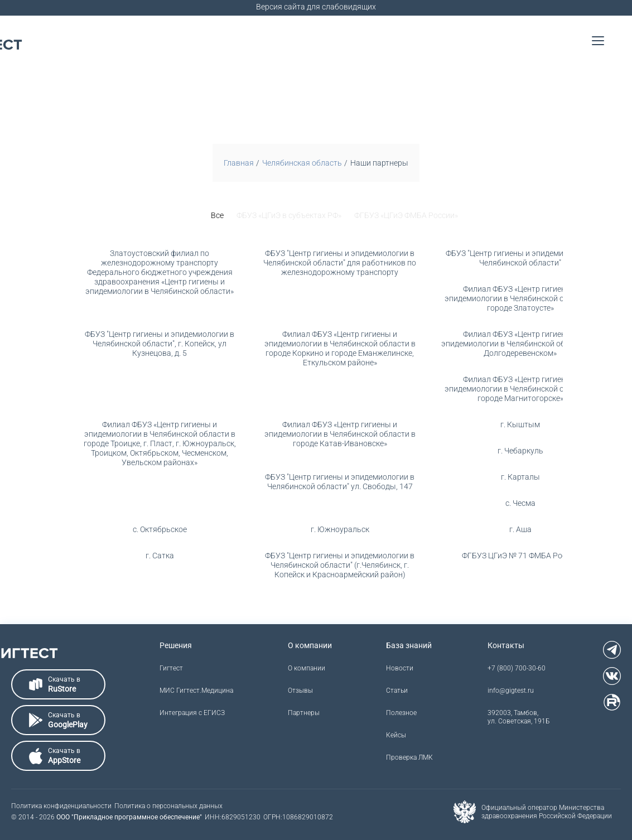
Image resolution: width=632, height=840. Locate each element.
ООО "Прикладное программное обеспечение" (129, 817)
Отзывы (300, 691)
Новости (400, 668)
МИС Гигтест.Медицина (196, 691)
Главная (239, 163)
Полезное (401, 713)
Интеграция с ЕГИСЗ (192, 713)
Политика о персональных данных (168, 806)
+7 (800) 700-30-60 (517, 668)
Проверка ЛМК (409, 757)
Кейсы (396, 735)
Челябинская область (302, 163)
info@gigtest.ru (511, 691)
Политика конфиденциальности (61, 806)
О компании (307, 668)
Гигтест (171, 668)
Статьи (397, 691)
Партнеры (304, 713)
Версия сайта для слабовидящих (316, 7)
